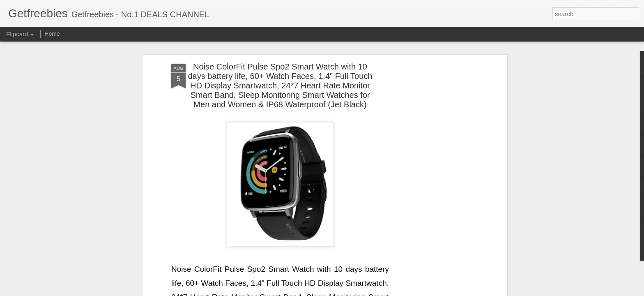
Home (52, 34)
